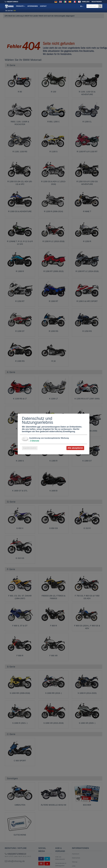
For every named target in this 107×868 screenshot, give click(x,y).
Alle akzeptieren (75, 448)
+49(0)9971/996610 (12, 2)
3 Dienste (34, 441)
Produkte (21, 6)
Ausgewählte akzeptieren (30, 448)
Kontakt (43, 6)
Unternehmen (33, 6)
